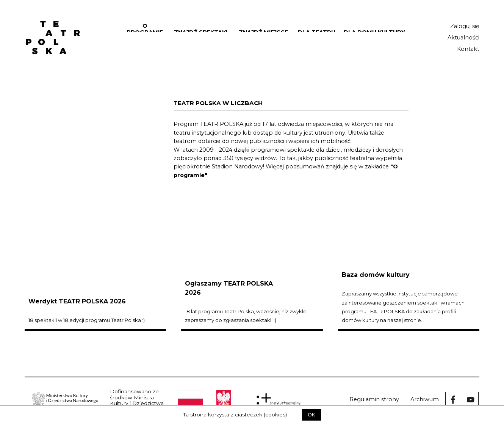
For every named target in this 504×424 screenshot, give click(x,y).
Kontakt (468, 49)
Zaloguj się (465, 26)
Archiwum (425, 399)
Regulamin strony (374, 399)
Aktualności (463, 38)
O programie (145, 29)
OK (311, 415)
